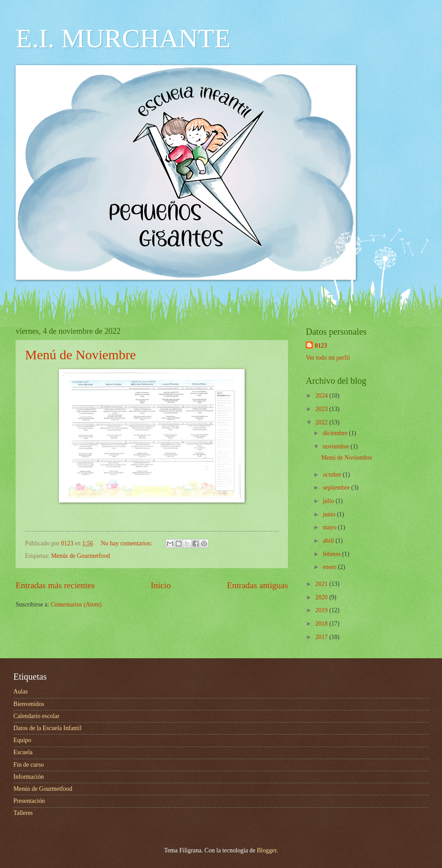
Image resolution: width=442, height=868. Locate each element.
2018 (322, 624)
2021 (322, 584)
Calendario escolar (36, 716)
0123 (321, 346)
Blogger (267, 850)
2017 (322, 637)
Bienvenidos (29, 704)
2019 (322, 610)
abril (329, 541)
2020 (322, 597)
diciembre (336, 433)
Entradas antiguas (257, 585)
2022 (322, 422)
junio (330, 514)
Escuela (23, 752)
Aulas (21, 691)
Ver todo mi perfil (328, 358)
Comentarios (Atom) (76, 604)
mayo (330, 527)
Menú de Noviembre (80, 355)
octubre (333, 475)
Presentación (29, 801)
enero (330, 567)
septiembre (337, 488)
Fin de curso (29, 765)
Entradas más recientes (55, 585)
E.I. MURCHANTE (123, 38)
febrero (332, 554)
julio (329, 501)
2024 (322, 396)
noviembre (337, 446)
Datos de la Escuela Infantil (47, 728)
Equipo (22, 740)
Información (29, 777)
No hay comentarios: (127, 543)
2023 (322, 409)
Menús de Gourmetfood (81, 556)
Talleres (23, 813)
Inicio (161, 585)
